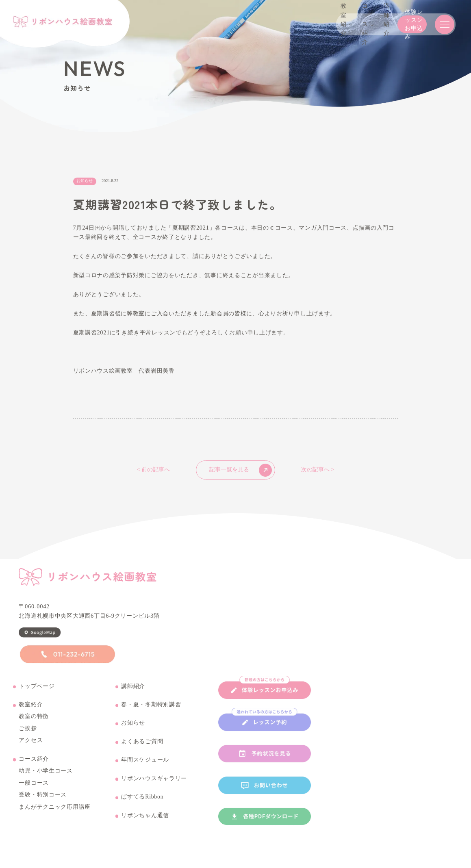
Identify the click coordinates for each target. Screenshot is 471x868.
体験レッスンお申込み (377, 24)
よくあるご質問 (142, 750)
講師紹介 (133, 694)
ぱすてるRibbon (143, 805)
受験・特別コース (43, 803)
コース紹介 (34, 767)
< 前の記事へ (154, 470)
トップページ (37, 694)
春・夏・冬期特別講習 (151, 713)
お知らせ (133, 731)
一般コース (34, 791)
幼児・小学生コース (46, 779)
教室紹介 (31, 713)
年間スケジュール (145, 768)
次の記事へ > (318, 470)
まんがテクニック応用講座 (55, 815)
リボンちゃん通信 (145, 823)
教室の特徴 (34, 725)
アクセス (31, 749)
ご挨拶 (28, 737)
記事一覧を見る (241, 470)
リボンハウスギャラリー (154, 786)
